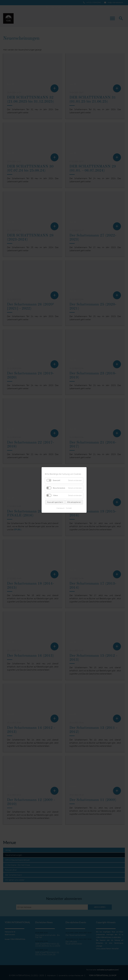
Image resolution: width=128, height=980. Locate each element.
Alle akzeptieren (74, 502)
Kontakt (69, 508)
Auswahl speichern (55, 502)
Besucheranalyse (59, 488)
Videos (55, 495)
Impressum (60, 508)
